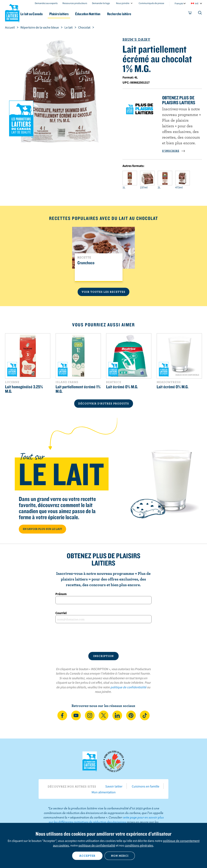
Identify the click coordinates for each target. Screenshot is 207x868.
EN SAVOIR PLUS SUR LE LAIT (42, 529)
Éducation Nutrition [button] (99, 14)
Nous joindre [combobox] (123, 3)
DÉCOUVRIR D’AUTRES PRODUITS (104, 403)
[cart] (190, 14)
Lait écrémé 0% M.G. (122, 387)
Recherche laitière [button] (132, 14)
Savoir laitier (114, 786)
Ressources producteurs (75, 3)
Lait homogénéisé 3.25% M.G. (24, 389)
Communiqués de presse (151, 3)
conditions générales (139, 845)
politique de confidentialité (129, 687)
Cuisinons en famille (146, 786)
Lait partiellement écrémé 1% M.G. (78, 389)
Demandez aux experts (46, 3)
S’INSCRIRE (174, 151)
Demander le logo (101, 3)
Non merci (120, 856)
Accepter (87, 856)
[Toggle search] (200, 14)
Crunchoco (86, 263)
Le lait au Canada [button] (40, 14)
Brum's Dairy (136, 39)
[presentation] (103, 638)
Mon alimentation (104, 792)
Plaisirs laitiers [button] (69, 14)
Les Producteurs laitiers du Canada (12, 12)
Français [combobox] (179, 3)
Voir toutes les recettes (103, 292)
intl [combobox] (197, 3)
